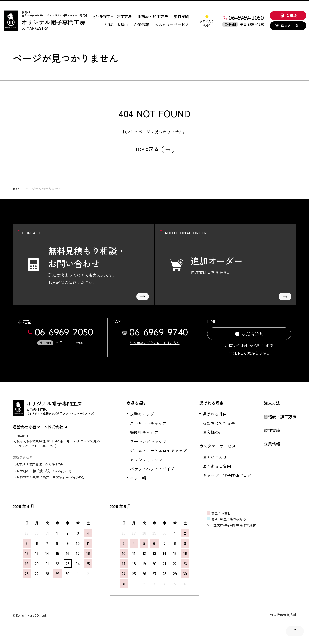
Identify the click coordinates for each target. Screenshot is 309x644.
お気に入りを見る (207, 21)
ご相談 (288, 15)
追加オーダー (288, 26)
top (16, 189)
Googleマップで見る (85, 441)
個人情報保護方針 (283, 615)
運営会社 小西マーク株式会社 (40, 427)
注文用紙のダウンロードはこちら (155, 343)
